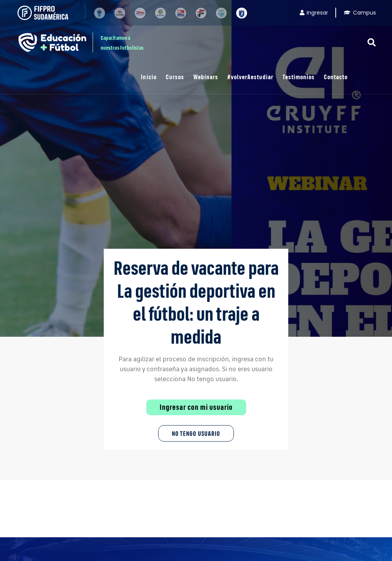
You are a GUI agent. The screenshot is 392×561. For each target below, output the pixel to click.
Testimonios (299, 77)
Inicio (149, 77)
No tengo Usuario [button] (196, 433)
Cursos (175, 77)
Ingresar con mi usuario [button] (196, 407)
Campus (360, 13)
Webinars (206, 77)
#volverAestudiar (250, 77)
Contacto (336, 77)
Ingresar (314, 13)
